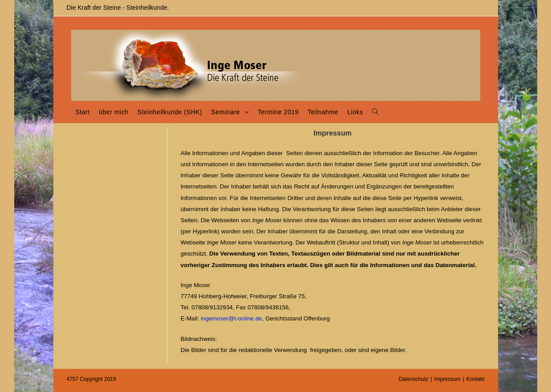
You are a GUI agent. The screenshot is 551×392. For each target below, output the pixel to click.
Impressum (447, 379)
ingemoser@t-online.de (231, 318)
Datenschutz (414, 379)
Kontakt (476, 379)
